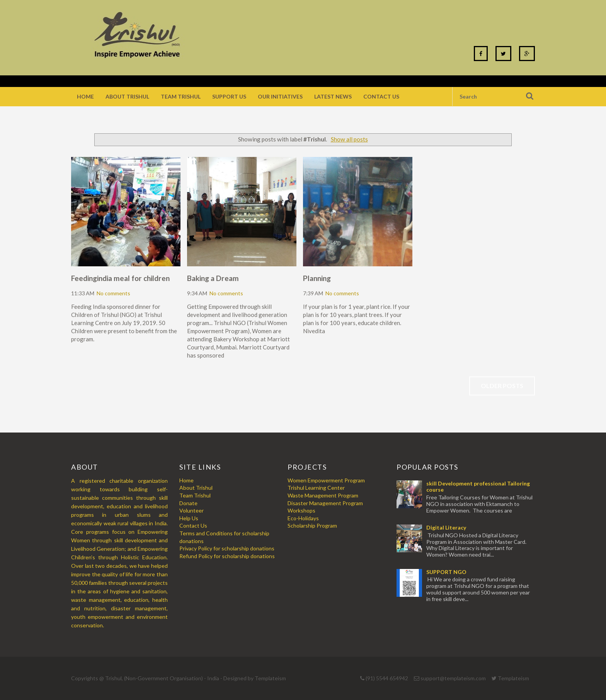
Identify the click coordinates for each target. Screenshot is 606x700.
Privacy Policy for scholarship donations (227, 548)
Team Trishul (181, 96)
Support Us (229, 96)
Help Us (189, 518)
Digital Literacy (446, 527)
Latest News (333, 96)
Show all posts (349, 139)
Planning (317, 278)
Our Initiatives (280, 96)
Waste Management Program (323, 495)
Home (85, 96)
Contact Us (381, 96)
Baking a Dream (213, 278)
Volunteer (192, 510)
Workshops (301, 510)
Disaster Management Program (325, 503)
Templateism (270, 678)
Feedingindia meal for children (120, 278)
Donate (188, 503)
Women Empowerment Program (326, 480)
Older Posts (502, 386)
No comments (113, 293)
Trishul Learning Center (316, 488)
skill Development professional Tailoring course (478, 487)
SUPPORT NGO (446, 572)
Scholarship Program (312, 525)
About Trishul (127, 96)
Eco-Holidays (303, 518)
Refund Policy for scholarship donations (227, 556)
